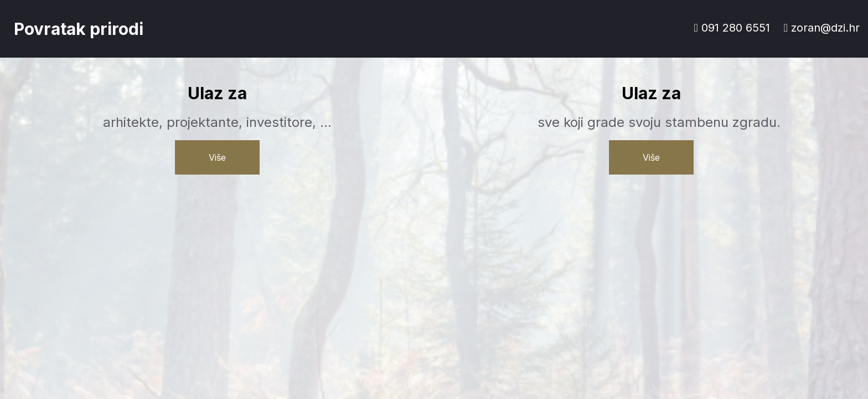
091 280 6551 (732, 28)
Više (217, 157)
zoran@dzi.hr (822, 28)
